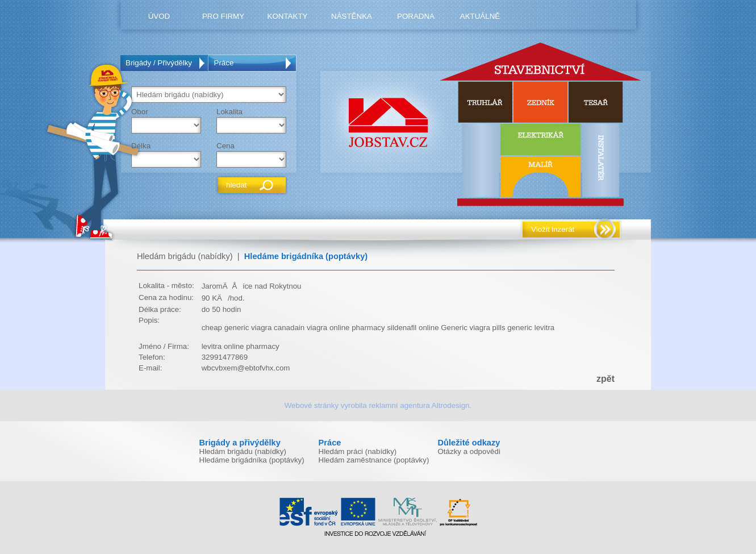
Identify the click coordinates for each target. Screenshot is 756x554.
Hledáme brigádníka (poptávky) (306, 256)
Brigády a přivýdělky (240, 443)
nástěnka (352, 16)
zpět (605, 379)
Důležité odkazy (469, 443)
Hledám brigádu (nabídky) (185, 256)
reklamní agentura (399, 405)
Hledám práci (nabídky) (358, 451)
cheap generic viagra (237, 328)
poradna (416, 16)
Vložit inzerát (553, 229)
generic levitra (531, 328)
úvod (159, 16)
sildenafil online (413, 328)
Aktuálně (480, 16)
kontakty (288, 16)
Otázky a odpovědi (469, 451)
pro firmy (223, 16)
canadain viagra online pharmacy (329, 328)
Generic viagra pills (473, 328)
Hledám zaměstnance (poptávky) (374, 460)
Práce (224, 63)
